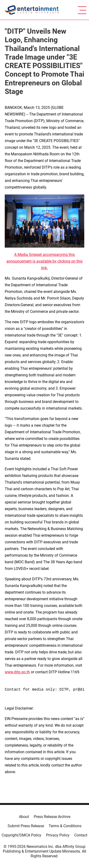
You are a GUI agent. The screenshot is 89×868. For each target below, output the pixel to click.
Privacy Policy (58, 835)
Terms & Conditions (65, 826)
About (24, 817)
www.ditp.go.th (17, 672)
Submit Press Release (26, 826)
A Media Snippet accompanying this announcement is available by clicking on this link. (44, 261)
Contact (81, 835)
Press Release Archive (52, 817)
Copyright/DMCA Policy (21, 835)
